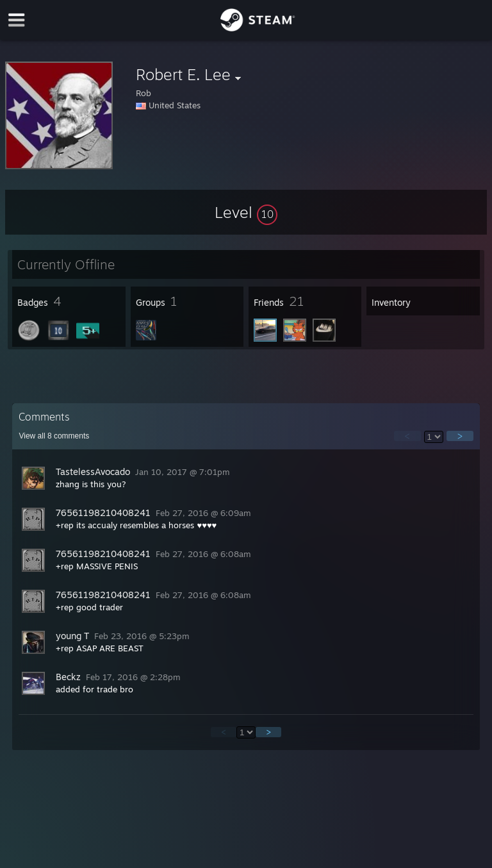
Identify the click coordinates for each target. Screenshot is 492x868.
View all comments (54, 436)
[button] (246, 212)
